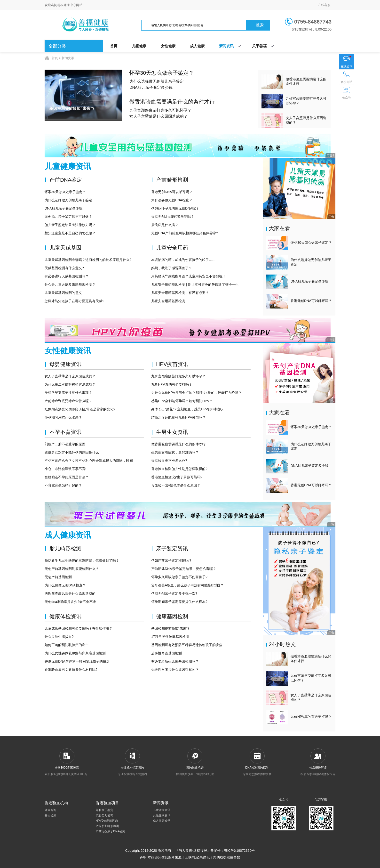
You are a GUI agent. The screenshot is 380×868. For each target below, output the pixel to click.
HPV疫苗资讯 (172, 364)
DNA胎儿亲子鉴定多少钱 (151, 87)
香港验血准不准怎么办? (169, 461)
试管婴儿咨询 (104, 815)
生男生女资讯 (172, 432)
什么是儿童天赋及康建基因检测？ (70, 284)
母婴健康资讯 (65, 364)
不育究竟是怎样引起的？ (63, 485)
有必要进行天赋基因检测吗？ (67, 276)
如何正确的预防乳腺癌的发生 (67, 645)
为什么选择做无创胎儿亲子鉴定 (157, 81)
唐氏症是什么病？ (165, 225)
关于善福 (259, 46)
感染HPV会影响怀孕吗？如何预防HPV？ (182, 401)
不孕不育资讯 (65, 432)
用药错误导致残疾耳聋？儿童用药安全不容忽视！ (189, 276)
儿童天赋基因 (65, 248)
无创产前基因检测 (58, 577)
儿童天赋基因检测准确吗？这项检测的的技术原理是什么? (88, 260)
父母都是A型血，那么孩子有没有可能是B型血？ (187, 585)
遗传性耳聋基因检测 (166, 653)
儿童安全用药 (172, 248)
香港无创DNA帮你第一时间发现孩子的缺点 (77, 661)
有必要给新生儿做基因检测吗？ (175, 661)
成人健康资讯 (162, 821)
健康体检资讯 (65, 616)
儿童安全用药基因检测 (168, 301)
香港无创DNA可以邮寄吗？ (172, 192)
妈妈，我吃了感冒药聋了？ (172, 268)
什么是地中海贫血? (59, 637)
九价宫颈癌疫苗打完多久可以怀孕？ (160, 110)
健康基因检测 (172, 616)
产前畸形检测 (172, 180)
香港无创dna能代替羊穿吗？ (173, 217)
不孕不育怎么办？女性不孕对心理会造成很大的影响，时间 (89, 461)
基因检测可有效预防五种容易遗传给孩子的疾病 (187, 645)
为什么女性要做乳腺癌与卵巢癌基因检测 (75, 653)
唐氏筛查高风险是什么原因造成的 (70, 593)
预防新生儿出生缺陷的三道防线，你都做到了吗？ (82, 560)
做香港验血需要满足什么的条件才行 (172, 102)
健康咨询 (50, 810)
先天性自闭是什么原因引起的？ (175, 670)
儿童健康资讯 (162, 810)
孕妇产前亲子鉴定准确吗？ (172, 560)
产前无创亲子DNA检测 (110, 831)
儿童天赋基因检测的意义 (63, 293)
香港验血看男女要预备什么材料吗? (71, 670)
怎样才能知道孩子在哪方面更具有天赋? (74, 301)
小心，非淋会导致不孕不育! (65, 469)
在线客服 (324, 5)
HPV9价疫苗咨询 (107, 821)
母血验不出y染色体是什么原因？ (176, 485)
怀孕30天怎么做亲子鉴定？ (162, 73)
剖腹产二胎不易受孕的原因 (65, 444)
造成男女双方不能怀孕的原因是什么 (72, 452)
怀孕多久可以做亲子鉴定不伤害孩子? (179, 577)
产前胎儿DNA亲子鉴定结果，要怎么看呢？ (184, 569)
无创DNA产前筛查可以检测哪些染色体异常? (185, 233)
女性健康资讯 (162, 815)
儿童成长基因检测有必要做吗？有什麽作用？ (79, 628)
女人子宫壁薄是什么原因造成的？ (158, 116)
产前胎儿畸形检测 (107, 826)
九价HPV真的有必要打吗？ (172, 384)
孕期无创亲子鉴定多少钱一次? (174, 593)
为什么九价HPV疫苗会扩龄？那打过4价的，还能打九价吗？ (196, 393)
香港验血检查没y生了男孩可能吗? (177, 477)
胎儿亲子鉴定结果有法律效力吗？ (70, 225)
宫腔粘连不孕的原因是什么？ (67, 477)
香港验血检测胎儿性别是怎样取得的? (179, 469)
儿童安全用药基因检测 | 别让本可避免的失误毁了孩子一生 (195, 284)
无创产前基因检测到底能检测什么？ (72, 569)
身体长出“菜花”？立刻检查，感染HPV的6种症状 (187, 409)
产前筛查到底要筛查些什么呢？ (68, 401)
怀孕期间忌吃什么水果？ (63, 417)
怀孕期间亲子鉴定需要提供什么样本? (179, 602)
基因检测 (50, 815)
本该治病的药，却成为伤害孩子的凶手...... (183, 260)
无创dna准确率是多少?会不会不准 (70, 602)
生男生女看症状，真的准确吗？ (175, 452)
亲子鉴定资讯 (172, 548)
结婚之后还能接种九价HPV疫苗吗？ (178, 417)
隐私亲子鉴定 (104, 810)
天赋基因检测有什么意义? (64, 268)
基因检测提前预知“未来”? (170, 628)
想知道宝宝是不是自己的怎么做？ (70, 233)
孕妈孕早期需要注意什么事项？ (68, 393)
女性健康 (168, 46)
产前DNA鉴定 (66, 180)
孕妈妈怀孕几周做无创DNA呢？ (175, 208)
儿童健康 (139, 46)
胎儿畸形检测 (65, 548)
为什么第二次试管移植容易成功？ (70, 384)
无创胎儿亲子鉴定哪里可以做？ (68, 217)
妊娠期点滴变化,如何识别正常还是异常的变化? (80, 409)
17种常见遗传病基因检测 (170, 637)
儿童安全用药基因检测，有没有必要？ (180, 293)
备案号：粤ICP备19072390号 (233, 851)
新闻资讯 (226, 46)
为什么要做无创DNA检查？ (172, 200)
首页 (114, 46)
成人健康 (197, 46)
